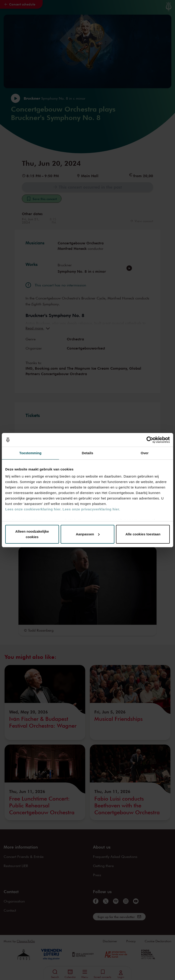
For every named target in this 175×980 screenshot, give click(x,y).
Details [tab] (87, 453)
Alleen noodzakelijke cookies (32, 534)
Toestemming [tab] (31, 453)
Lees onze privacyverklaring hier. (91, 509)
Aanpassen (88, 534)
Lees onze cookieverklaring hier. (33, 509)
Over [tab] (145, 453)
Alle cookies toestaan (143, 534)
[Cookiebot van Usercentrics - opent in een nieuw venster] (150, 440)
